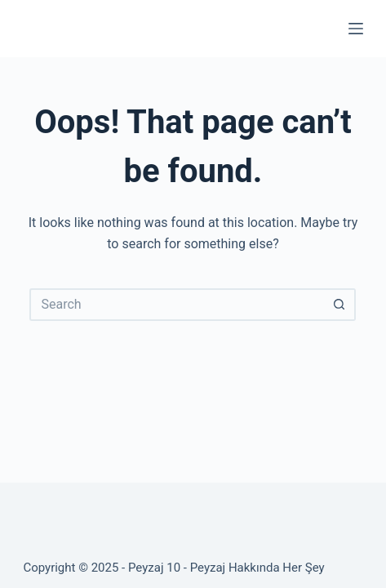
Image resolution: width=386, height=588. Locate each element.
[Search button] (339, 305)
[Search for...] (176, 305)
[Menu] (356, 29)
